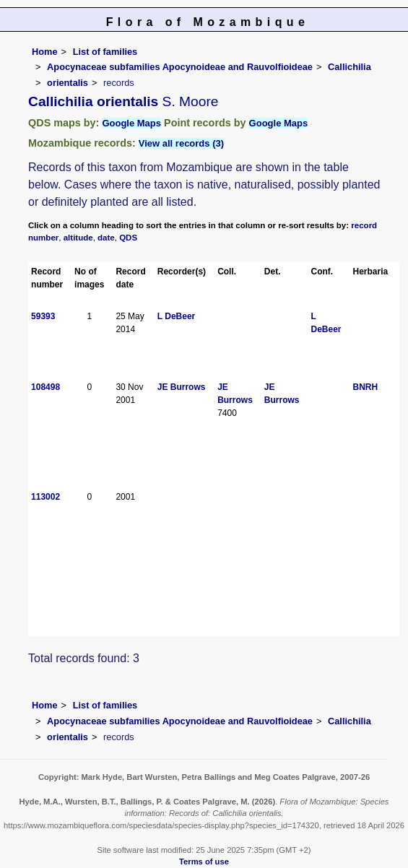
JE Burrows (182, 387)
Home (45, 52)
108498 (45, 387)
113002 (45, 497)
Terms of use (204, 862)
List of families (105, 52)
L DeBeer (176, 316)
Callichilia (350, 67)
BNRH (366, 387)
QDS (128, 238)
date (106, 238)
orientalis (68, 83)
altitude (78, 238)
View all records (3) (181, 143)
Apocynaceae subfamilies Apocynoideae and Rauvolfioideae (180, 67)
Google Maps (131, 123)
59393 (43, 316)
